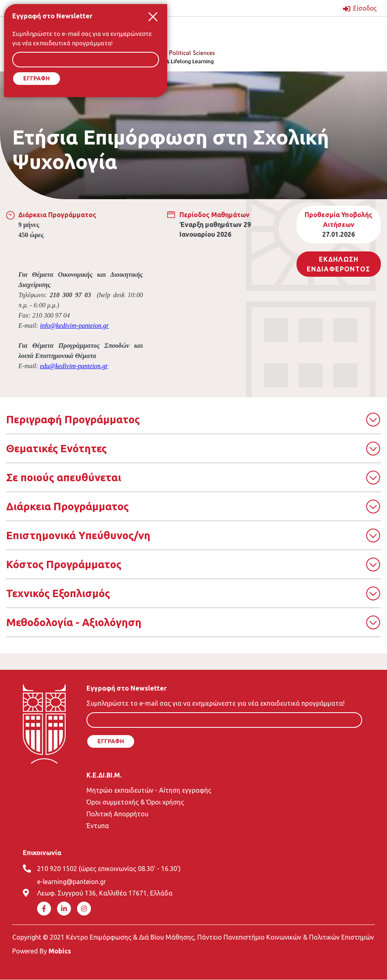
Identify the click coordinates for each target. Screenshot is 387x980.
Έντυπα (98, 825)
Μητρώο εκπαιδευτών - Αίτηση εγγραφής (149, 790)
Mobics (60, 951)
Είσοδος (364, 8)
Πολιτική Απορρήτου (117, 813)
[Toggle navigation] (249, 29)
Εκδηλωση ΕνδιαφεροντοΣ (338, 264)
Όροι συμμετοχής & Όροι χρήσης (135, 802)
